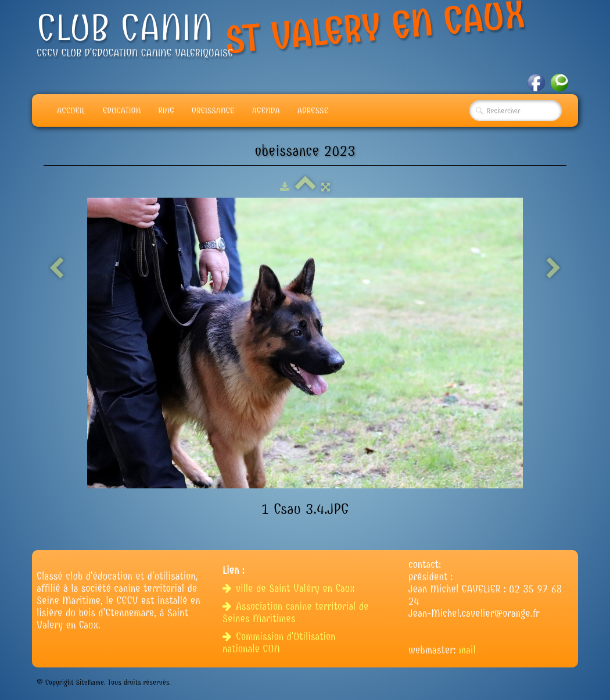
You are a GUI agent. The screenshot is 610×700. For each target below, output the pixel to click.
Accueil (71, 110)
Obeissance (213, 110)
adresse (313, 110)
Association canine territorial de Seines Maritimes (296, 613)
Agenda (266, 110)
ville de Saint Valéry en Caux (290, 589)
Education (122, 110)
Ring (166, 110)
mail (467, 650)
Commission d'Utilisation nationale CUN (279, 643)
